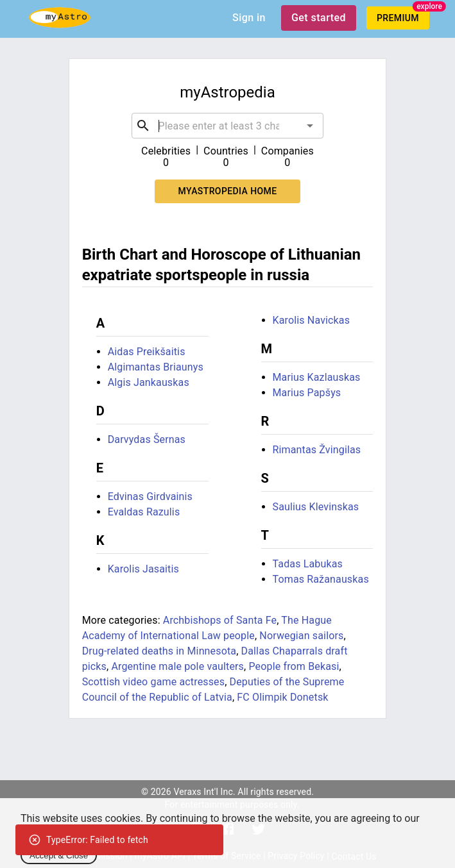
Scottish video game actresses (154, 682)
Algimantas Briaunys (156, 367)
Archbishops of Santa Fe (220, 620)
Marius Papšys (307, 393)
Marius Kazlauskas (317, 377)
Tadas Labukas (308, 564)
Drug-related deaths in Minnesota (159, 651)
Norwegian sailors (301, 636)
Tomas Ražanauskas (321, 579)
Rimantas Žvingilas (317, 450)
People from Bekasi (294, 666)
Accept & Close (59, 855)
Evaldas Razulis (144, 512)
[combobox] (228, 126)
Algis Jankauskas (149, 382)
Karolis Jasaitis (143, 569)
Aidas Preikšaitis (147, 352)
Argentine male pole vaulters (177, 666)
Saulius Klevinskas (316, 507)
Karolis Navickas (312, 320)
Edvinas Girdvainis (150, 497)
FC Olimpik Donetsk (282, 697)
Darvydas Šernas (147, 439)
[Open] (310, 126)
